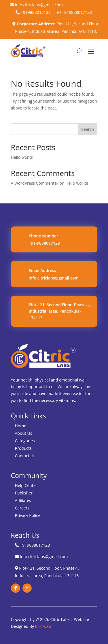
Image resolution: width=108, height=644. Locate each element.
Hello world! (22, 157)
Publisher (24, 493)
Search (88, 129)
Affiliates (23, 500)
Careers (22, 508)
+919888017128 (33, 12)
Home (21, 426)
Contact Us (25, 456)
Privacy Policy (28, 515)
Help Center (26, 485)
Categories (25, 441)
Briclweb (43, 626)
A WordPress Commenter (35, 183)
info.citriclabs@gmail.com (36, 5)
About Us (24, 433)
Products (23, 448)
